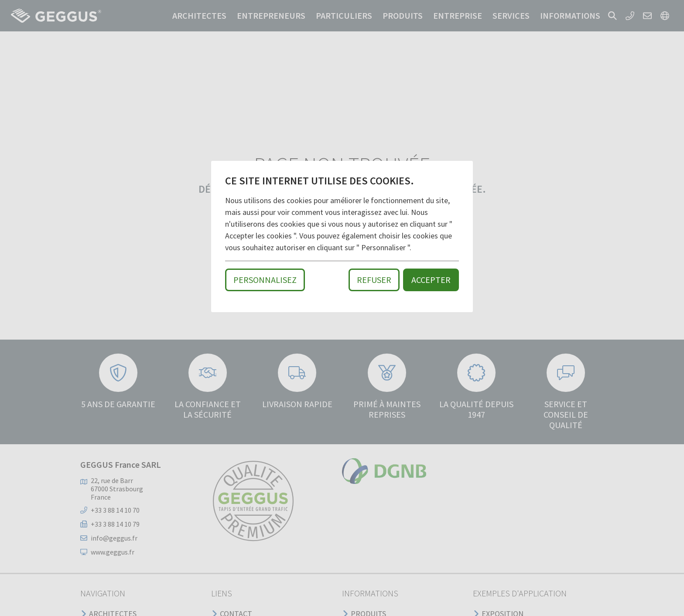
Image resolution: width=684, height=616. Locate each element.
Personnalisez (265, 280)
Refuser (374, 280)
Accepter (431, 280)
